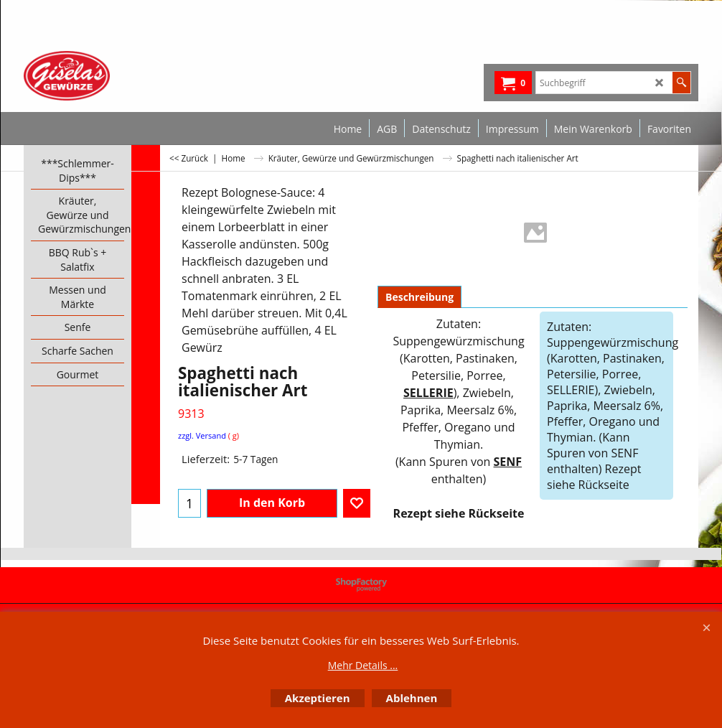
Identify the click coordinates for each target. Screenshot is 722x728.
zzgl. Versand (202, 435)
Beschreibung (419, 297)
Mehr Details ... (363, 665)
